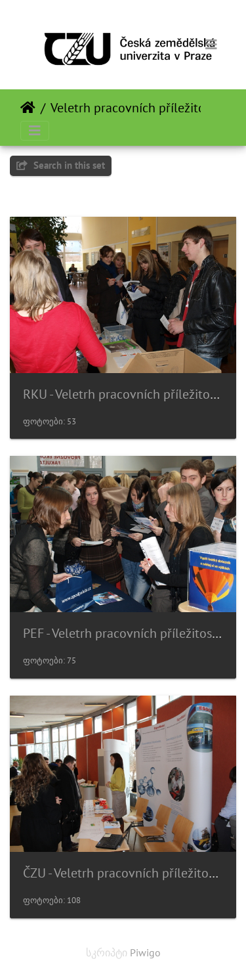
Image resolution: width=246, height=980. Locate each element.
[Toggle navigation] (211, 45)
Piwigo (145, 952)
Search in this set (61, 165)
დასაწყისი (28, 108)
